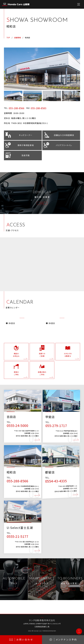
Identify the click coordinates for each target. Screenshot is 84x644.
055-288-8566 (17, 108)
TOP (8, 38)
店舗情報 (17, 38)
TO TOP (78, 631)
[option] (42, 69)
